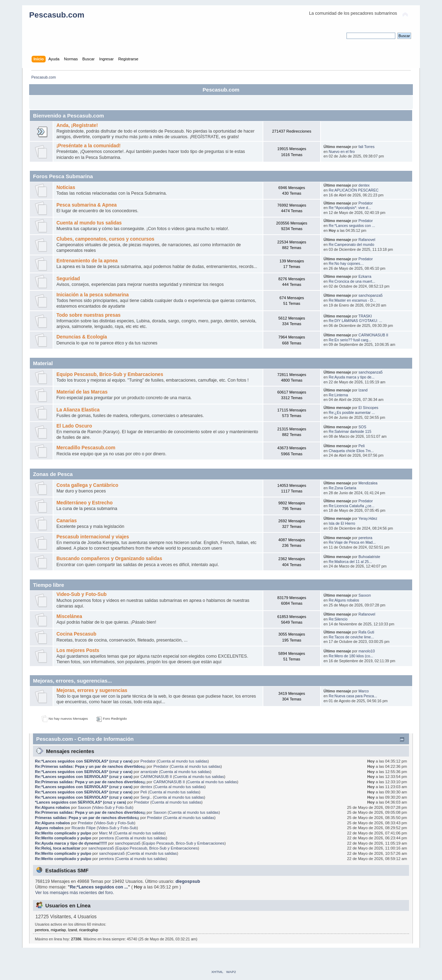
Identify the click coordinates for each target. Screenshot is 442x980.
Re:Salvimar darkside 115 (350, 431)
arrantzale (149, 772)
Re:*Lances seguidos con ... (352, 226)
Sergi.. (146, 797)
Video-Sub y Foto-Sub (82, 594)
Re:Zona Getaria (342, 488)
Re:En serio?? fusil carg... (350, 340)
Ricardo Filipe (84, 828)
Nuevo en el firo (342, 152)
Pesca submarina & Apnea (87, 205)
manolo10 (367, 651)
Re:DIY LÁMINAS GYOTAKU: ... (355, 321)
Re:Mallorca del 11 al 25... (350, 562)
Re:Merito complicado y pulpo (63, 833)
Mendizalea (368, 483)
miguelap (58, 930)
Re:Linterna (338, 395)
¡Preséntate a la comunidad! (89, 146)
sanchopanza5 (371, 295)
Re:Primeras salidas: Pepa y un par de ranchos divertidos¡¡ (90, 766)
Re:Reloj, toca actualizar (58, 848)
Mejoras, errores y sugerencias (92, 690)
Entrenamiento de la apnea (87, 261)
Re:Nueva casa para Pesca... (353, 696)
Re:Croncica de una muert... (352, 281)
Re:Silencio (338, 619)
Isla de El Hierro (342, 523)
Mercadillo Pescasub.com (86, 448)
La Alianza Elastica (78, 410)
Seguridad (68, 279)
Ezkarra (365, 276)
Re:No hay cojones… (346, 263)
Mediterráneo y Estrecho (85, 503)
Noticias (66, 187)
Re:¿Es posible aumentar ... (352, 412)
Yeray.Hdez (368, 518)
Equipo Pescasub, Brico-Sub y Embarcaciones (110, 374)
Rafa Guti (366, 632)
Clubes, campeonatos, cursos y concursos (105, 239)
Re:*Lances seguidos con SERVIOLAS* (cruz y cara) (84, 761)
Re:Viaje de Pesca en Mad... (352, 542)
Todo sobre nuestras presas (89, 315)
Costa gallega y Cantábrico (87, 485)
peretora (365, 538)
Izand (363, 390)
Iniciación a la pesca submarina (93, 295)
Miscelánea (69, 616)
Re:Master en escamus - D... (352, 300)
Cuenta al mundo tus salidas (89, 223)
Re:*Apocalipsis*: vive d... (350, 208)
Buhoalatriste (369, 557)
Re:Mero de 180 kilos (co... (351, 656)
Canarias (67, 521)
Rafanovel (367, 240)
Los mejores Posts (78, 650)
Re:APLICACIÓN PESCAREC (354, 190)
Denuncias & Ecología (82, 337)
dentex (364, 185)
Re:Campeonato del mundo (351, 244)
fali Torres (367, 147)
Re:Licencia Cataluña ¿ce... (351, 506)
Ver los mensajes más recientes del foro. (75, 893)
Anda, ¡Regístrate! (77, 125)
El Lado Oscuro (74, 426)
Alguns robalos (50, 828)
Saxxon (365, 595)
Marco (364, 691)
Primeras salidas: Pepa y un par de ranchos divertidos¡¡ (87, 818)
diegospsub (188, 881)
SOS (362, 427)
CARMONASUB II (373, 335)
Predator (366, 203)
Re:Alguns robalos (344, 600)
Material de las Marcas (82, 392)
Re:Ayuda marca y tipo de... (352, 377)
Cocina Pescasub (77, 634)
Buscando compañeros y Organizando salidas (109, 559)
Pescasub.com (57, 15)
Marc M (105, 833)
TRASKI (365, 316)
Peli (362, 446)
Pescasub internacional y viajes (93, 537)
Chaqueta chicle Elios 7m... (351, 451)
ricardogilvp (88, 930)
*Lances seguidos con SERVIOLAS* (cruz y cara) (81, 802)
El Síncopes (368, 408)
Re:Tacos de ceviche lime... (351, 637)
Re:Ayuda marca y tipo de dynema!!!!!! (71, 843)
